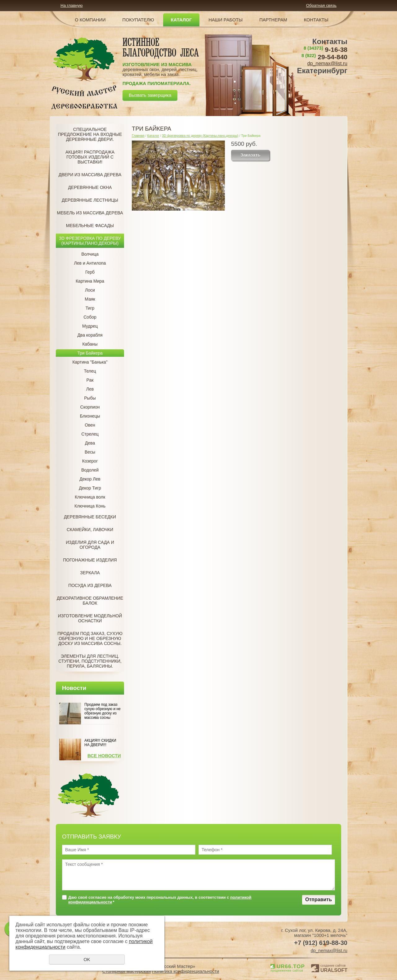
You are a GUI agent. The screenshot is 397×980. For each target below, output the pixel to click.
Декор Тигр (90, 488)
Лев (90, 389)
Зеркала (90, 573)
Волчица (90, 254)
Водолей (90, 470)
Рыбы (90, 398)
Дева (90, 443)
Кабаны (90, 344)
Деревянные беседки (90, 517)
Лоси (90, 290)
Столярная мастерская (127, 971)
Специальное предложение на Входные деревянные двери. (90, 134)
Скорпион (90, 407)
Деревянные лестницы (90, 200)
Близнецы (90, 416)
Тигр (90, 308)
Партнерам (273, 20)
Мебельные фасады (90, 226)
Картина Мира (90, 281)
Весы (90, 452)
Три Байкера (90, 353)
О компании (90, 20)
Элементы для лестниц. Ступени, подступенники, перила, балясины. (90, 661)
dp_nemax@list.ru (327, 63)
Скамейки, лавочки (90, 530)
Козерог (90, 461)
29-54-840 (324, 57)
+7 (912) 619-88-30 (321, 943)
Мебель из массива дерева (90, 213)
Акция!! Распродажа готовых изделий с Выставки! (90, 157)
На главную (72, 5)
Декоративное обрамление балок (90, 601)
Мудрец (90, 326)
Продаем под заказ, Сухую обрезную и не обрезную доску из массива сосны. (90, 638)
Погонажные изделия (90, 560)
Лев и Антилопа (90, 263)
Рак (90, 380)
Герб (90, 272)
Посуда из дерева (90, 585)
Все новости (104, 756)
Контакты (316, 20)
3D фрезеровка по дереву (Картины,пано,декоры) (90, 241)
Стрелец (90, 434)
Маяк (90, 299)
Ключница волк (90, 497)
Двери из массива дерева (90, 175)
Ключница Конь (90, 506)
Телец (90, 371)
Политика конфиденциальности (185, 971)
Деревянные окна (90, 187)
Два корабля (90, 335)
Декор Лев (90, 479)
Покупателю (138, 20)
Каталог (181, 20)
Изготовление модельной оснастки (90, 618)
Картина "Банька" (90, 362)
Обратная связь (321, 5)
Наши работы (225, 20)
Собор (90, 317)
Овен (90, 425)
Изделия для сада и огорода (90, 545)
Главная (138, 136)
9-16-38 (326, 49)
